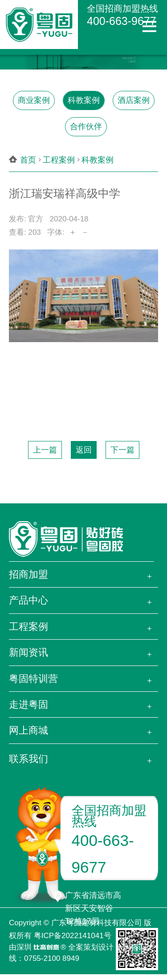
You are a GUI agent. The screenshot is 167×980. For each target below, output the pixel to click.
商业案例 (34, 100)
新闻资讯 (29, 652)
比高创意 (46, 948)
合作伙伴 (86, 127)
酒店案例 (134, 100)
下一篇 (122, 450)
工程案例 (59, 160)
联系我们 (29, 759)
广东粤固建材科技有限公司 (97, 923)
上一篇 (45, 450)
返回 (84, 450)
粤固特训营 (33, 679)
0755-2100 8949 (52, 958)
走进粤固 (29, 704)
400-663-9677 (122, 21)
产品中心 (29, 600)
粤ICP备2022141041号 (73, 936)
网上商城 (29, 730)
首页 (28, 160)
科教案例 (84, 100)
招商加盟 (29, 574)
